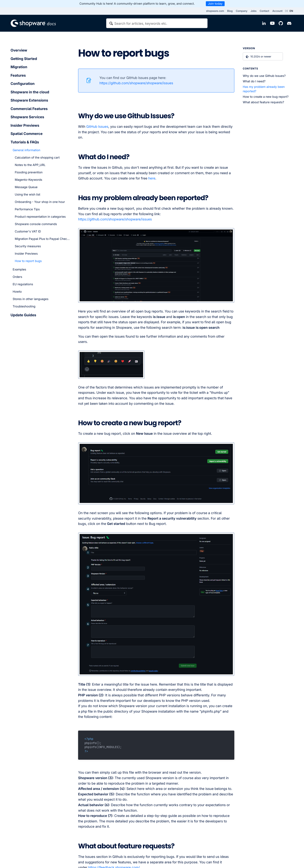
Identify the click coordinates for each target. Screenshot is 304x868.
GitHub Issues (97, 126)
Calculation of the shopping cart (37, 158)
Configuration (23, 84)
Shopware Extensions (29, 101)
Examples (19, 270)
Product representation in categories (40, 217)
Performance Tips (27, 209)
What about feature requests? (263, 102)
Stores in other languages (31, 299)
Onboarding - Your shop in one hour (40, 202)
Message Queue (26, 187)
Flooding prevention (29, 172)
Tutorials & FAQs (25, 142)
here (152, 178)
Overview (19, 50)
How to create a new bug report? (266, 97)
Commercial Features (29, 109)
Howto (17, 292)
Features (18, 76)
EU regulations (23, 284)
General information (26, 150)
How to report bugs (28, 261)
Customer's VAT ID (28, 232)
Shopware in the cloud (30, 92)
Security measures (28, 246)
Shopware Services (27, 117)
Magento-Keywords (28, 180)
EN (291, 11)
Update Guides (23, 315)
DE (287, 11)
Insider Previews (25, 126)
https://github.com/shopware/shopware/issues (136, 83)
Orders (17, 277)
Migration (19, 67)
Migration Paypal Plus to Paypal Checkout (42, 239)
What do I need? (254, 81)
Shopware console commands (36, 224)
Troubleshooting (24, 306)
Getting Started (24, 59)
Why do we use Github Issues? (264, 76)
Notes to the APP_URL (30, 165)
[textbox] (157, 23)
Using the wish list (28, 195)
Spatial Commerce (27, 134)
